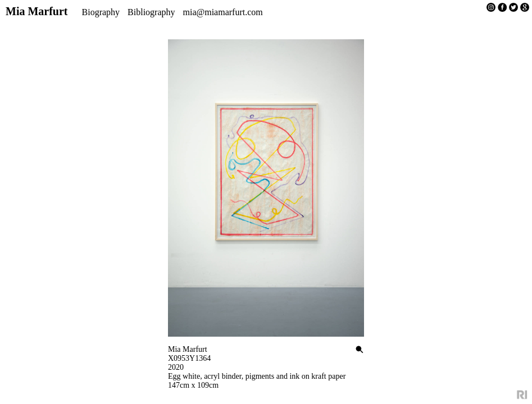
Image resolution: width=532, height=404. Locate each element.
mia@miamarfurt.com (223, 12)
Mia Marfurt (37, 11)
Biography (101, 12)
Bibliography (151, 12)
